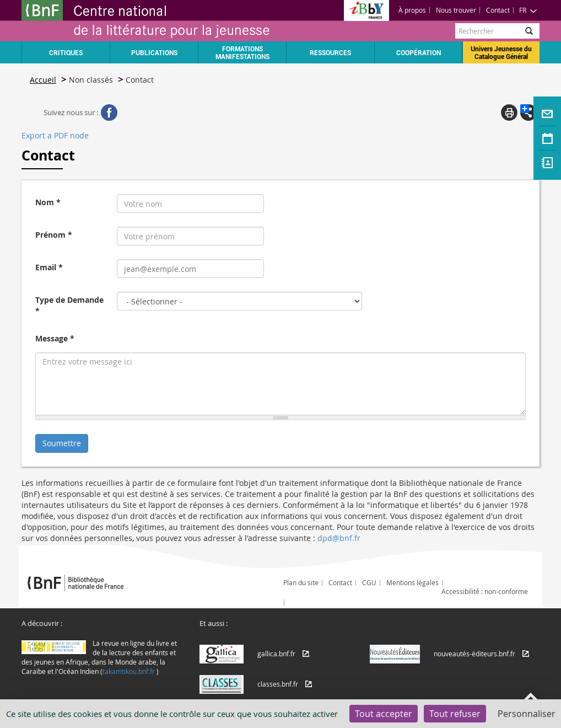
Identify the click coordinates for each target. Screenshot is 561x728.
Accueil (43, 80)
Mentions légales (412, 582)
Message (55, 338)
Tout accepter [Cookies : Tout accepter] (384, 714)
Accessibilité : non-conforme (485, 591)
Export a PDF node (55, 135)
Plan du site (301, 582)
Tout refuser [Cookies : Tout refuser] (455, 714)
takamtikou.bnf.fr (129, 671)
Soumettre (62, 443)
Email (49, 267)
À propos (412, 10)
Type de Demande (69, 305)
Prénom (54, 235)
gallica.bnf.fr (276, 654)
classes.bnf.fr (278, 684)
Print (509, 113)
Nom (48, 202)
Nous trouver (456, 10)
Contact (498, 10)
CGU (369, 582)
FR (528, 10)
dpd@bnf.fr (339, 538)
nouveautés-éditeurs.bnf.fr (474, 654)
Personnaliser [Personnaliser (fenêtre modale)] (527, 714)
